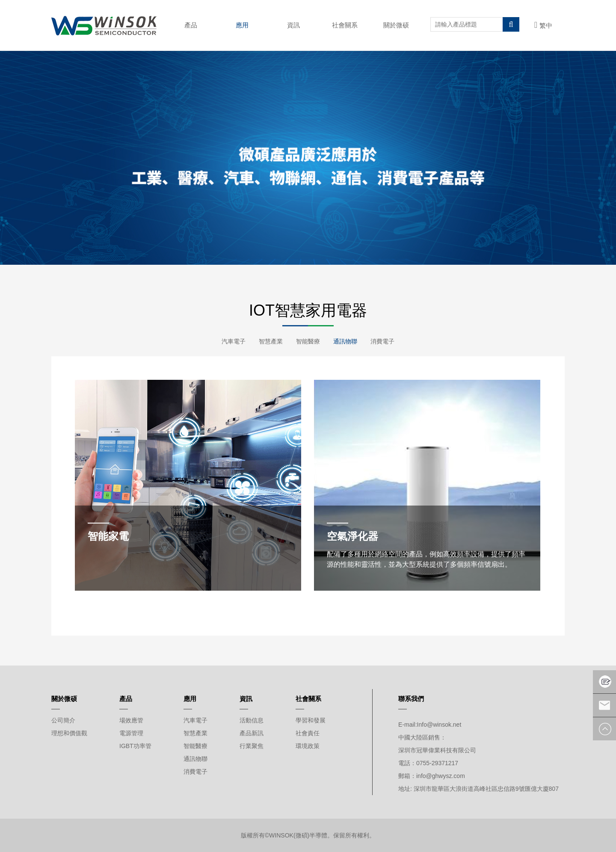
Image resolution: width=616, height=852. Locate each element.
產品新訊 (252, 733)
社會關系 (345, 25)
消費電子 (385, 341)
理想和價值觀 (69, 733)
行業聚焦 (252, 746)
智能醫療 (308, 341)
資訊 (293, 25)
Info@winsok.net (439, 725)
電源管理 (131, 733)
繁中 (543, 25)
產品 (191, 25)
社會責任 (308, 733)
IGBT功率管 (135, 746)
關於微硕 (396, 25)
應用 (242, 25)
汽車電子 (231, 341)
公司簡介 (63, 720)
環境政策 (308, 746)
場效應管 (131, 720)
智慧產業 (269, 341)
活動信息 (252, 720)
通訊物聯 (346, 341)
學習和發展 (311, 720)
